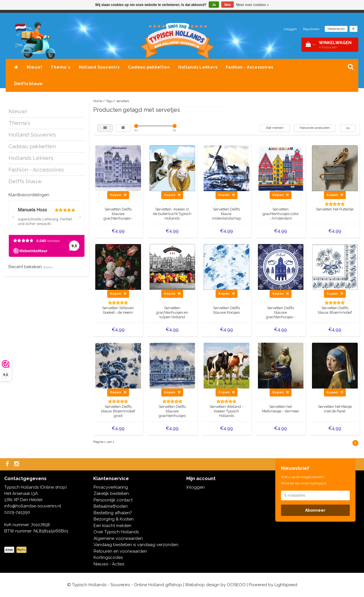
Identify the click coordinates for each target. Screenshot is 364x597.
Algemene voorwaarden (118, 538)
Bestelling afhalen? (113, 513)
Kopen (118, 195)
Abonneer (315, 510)
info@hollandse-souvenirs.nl (33, 506)
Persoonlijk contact (113, 500)
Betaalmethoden (111, 506)
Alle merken (275, 128)
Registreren (311, 29)
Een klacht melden (112, 526)
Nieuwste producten (315, 128)
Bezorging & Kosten (114, 519)
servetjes (123, 101)
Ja (214, 5)
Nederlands (336, 29)
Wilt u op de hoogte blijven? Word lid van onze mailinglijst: (304, 480)
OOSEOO (236, 585)
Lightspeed (286, 585)
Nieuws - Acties (109, 564)
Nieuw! (35, 67)
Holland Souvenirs (99, 67)
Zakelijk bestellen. (112, 493)
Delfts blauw (29, 84)
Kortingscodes (108, 557)
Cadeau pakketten (149, 67)
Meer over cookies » (253, 5)
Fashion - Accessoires (250, 67)
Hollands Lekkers (198, 67)
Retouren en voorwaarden (120, 551)
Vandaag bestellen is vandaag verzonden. (136, 545)
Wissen (48, 267)
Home (98, 101)
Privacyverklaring (111, 487)
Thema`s (60, 67)
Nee (227, 5)
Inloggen (290, 29)
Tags (109, 101)
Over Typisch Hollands (116, 532)
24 (348, 128)
